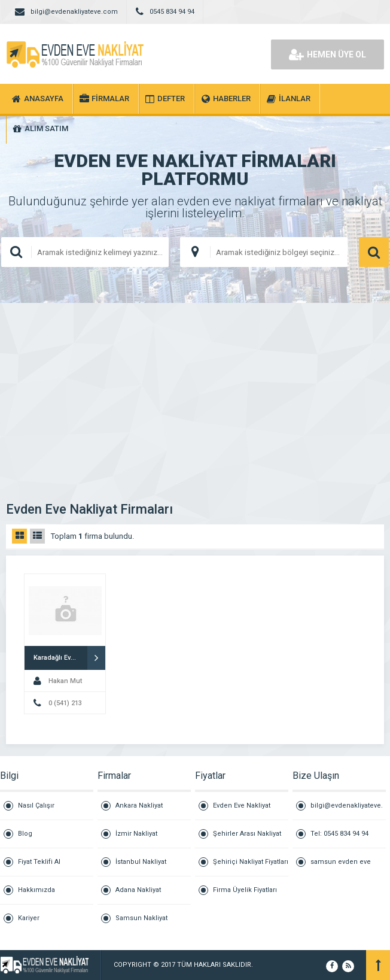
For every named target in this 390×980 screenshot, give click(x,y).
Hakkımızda (36, 890)
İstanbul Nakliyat (141, 862)
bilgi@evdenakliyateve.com (347, 811)
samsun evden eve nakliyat (341, 867)
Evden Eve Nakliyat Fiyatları (242, 811)
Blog (25, 834)
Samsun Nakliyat (141, 918)
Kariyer (29, 918)
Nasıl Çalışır (36, 805)
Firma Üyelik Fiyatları (245, 890)
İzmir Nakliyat (136, 834)
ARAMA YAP (374, 252)
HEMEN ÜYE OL (327, 54)
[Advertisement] (195, 393)
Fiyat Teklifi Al (39, 862)
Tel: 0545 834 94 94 (339, 834)
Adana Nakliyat (138, 890)
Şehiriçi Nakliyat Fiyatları (251, 862)
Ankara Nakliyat (139, 805)
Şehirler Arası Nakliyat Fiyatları (247, 839)
